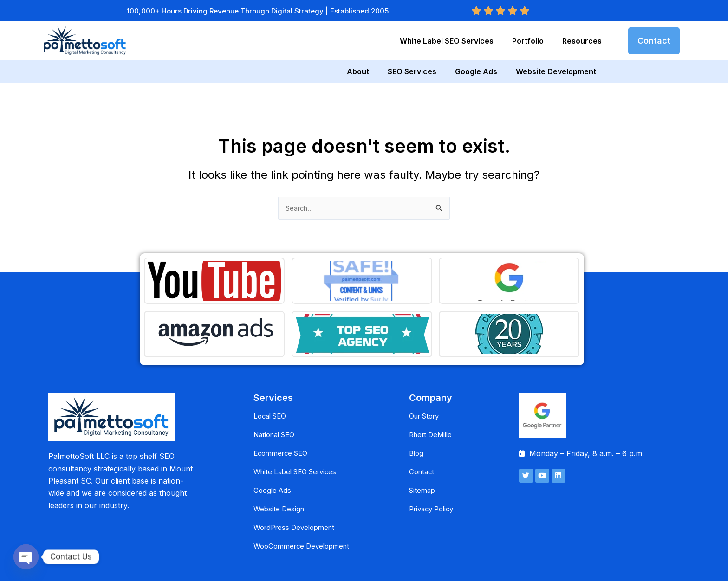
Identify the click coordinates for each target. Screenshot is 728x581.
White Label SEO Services (447, 41)
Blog (417, 420)
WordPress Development (298, 495)
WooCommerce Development (305, 513)
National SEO (277, 402)
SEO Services (412, 71)
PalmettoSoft (365, 568)
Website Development (556, 71)
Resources (582, 41)
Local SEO (272, 383)
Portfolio (528, 41)
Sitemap (423, 458)
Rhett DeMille (432, 402)
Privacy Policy (434, 476)
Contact (423, 439)
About (358, 71)
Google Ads (476, 71)
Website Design (280, 476)
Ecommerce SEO (283, 420)
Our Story (427, 383)
